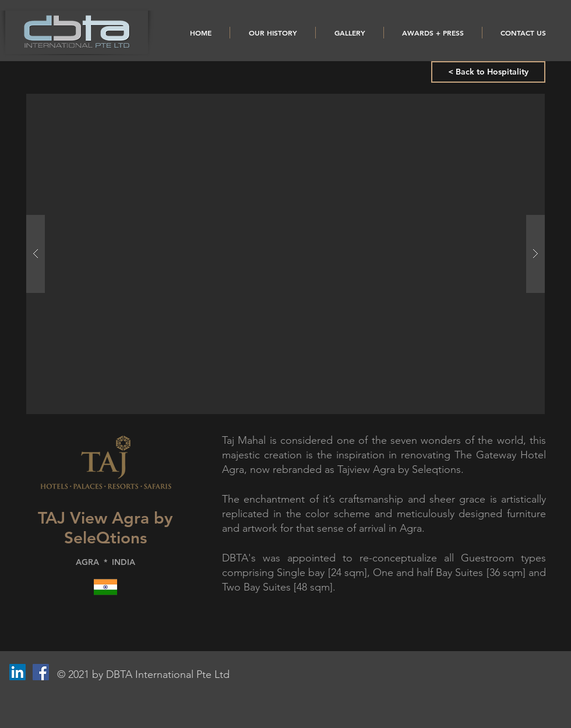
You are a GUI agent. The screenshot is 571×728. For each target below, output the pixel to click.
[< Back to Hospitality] (488, 72)
